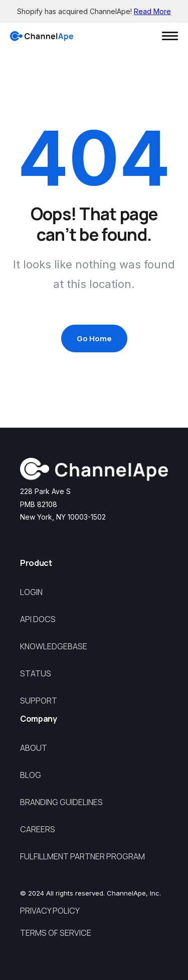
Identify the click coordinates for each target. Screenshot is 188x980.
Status (36, 673)
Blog (31, 775)
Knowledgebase (54, 646)
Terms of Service (56, 933)
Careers (38, 829)
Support (39, 701)
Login (31, 592)
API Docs (38, 619)
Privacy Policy (50, 911)
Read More (152, 11)
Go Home (94, 338)
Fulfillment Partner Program (82, 856)
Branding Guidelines (61, 802)
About (34, 748)
